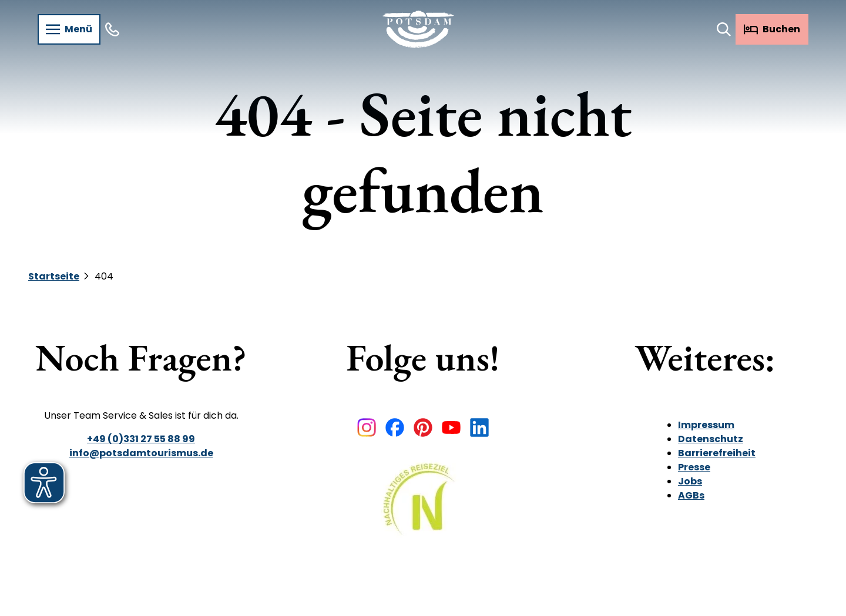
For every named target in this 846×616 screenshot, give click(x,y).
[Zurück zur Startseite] (418, 29)
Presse (694, 467)
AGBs (691, 495)
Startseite (54, 276)
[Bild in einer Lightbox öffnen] (423, 508)
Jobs (690, 481)
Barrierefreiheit (717, 453)
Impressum (706, 425)
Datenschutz (711, 439)
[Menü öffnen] (69, 29)
